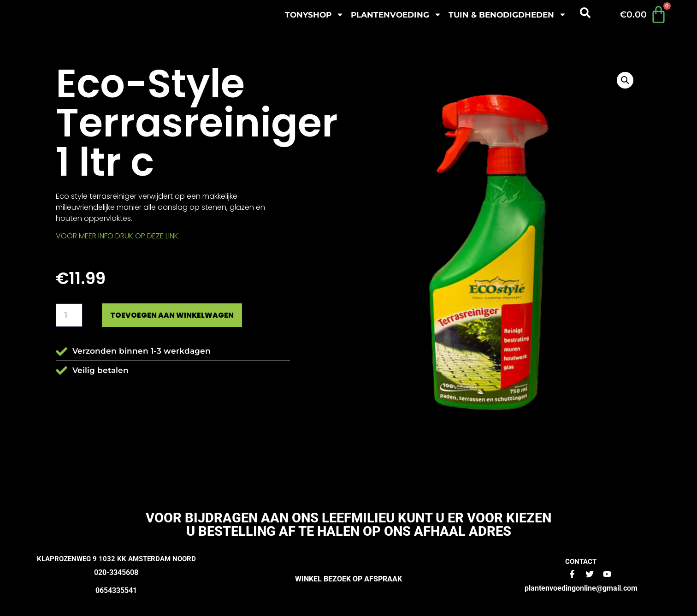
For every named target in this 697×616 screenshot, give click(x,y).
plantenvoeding (396, 15)
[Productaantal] (69, 316)
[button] (625, 80)
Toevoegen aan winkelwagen (180, 316)
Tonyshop (314, 15)
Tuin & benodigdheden (508, 15)
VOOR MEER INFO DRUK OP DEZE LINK (117, 236)
